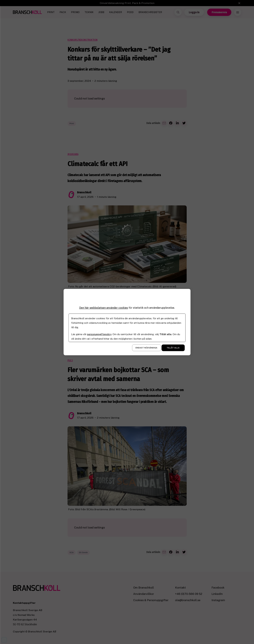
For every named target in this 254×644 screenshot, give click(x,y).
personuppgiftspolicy (99, 334)
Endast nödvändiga (146, 348)
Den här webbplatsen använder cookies (104, 308)
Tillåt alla (173, 348)
